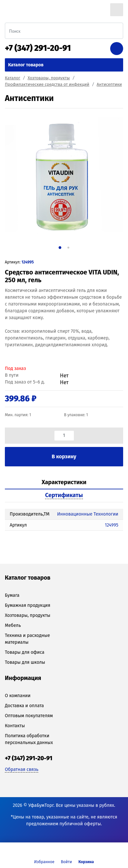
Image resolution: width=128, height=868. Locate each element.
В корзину (64, 456)
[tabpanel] (64, 176)
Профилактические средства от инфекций (47, 84)
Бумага (12, 595)
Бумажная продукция (28, 605)
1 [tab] (60, 247)
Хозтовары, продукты (49, 78)
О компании (18, 696)
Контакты (15, 726)
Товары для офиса (25, 652)
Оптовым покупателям (29, 716)
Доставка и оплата (24, 706)
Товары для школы (25, 662)
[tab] (64, 483)
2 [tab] (68, 248)
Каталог (12, 78)
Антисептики (109, 84)
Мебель (13, 625)
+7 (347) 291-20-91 (38, 48)
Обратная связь (22, 769)
